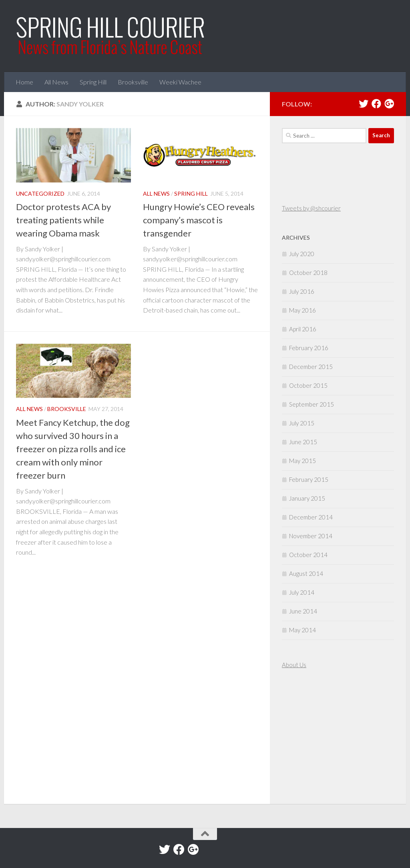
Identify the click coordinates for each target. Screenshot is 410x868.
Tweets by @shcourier (311, 208)
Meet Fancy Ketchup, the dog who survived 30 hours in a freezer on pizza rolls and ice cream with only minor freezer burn (73, 449)
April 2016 (303, 329)
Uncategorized (40, 193)
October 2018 (308, 273)
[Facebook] (376, 104)
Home (24, 82)
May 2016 (302, 310)
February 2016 (309, 348)
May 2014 (302, 630)
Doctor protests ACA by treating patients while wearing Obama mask (63, 220)
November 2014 (311, 536)
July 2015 (302, 423)
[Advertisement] (306, 738)
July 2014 (302, 592)
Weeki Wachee (180, 82)
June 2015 (303, 442)
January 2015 (307, 498)
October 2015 (308, 385)
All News (56, 82)
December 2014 (311, 517)
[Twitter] (364, 104)
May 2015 (302, 461)
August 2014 (306, 573)
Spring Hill (93, 82)
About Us (294, 665)
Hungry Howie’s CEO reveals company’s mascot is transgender (199, 220)
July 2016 (302, 291)
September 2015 (312, 404)
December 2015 (311, 367)
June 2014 (303, 611)
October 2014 (308, 555)
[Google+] (389, 104)
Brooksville (133, 82)
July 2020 (302, 254)
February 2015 (309, 479)
